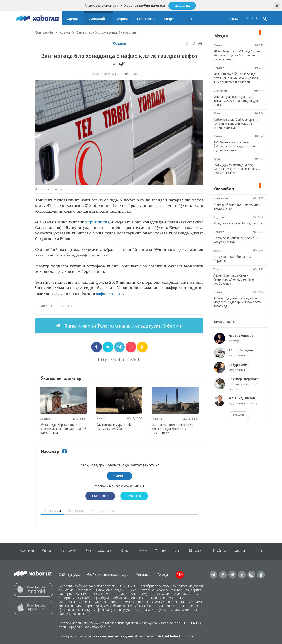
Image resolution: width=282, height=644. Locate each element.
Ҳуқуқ (218, 159)
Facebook (100, 495)
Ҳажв (188, 551)
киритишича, (98, 222)
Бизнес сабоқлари (106, 551)
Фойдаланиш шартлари (108, 574)
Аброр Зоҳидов (241, 350)
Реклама (143, 574)
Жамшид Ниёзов (242, 398)
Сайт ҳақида (69, 574)
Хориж (122, 19)
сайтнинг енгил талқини (112, 636)
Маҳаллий (97, 19)
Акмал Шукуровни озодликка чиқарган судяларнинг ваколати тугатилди (238, 302)
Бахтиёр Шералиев (244, 379)
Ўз (253, 19)
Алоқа (163, 574)
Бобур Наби (238, 365)
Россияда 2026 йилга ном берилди (233, 259)
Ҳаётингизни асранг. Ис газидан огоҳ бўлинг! (114, 426)
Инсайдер (231, 551)
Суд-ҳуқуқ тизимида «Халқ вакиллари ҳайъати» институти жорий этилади (238, 169)
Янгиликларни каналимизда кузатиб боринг (123, 326)
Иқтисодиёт (222, 198)
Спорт (169, 19)
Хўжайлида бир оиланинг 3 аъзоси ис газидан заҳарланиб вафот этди (61, 428)
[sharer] (96, 347)
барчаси (238, 415)
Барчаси (73, 19)
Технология (146, 19)
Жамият (102, 418)
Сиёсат (53, 551)
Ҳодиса (65, 32)
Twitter (135, 495)
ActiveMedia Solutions (176, 636)
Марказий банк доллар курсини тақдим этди (238, 206)
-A (187, 44)
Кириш (234, 19)
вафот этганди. (109, 293)
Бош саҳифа (44, 32)
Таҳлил (219, 269)
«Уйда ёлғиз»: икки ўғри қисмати (238, 223)
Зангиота (46, 306)
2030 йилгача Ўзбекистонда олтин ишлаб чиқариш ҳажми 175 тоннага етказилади (236, 78)
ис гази (67, 306)
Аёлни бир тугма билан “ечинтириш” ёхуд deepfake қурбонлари (234, 279)
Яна (189, 19)
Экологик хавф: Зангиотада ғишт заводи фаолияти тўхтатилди (173, 428)
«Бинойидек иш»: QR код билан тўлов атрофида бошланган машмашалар (237, 55)
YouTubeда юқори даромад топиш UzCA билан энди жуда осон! (236, 101)
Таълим (170, 551)
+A (193, 44)
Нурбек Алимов (241, 336)
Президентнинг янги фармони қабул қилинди (237, 240)
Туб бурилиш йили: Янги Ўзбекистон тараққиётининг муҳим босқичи (236, 146)
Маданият (221, 217)
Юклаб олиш (182, 6)
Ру (258, 19)
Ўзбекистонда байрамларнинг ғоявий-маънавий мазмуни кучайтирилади (237, 123)
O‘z (248, 19)
